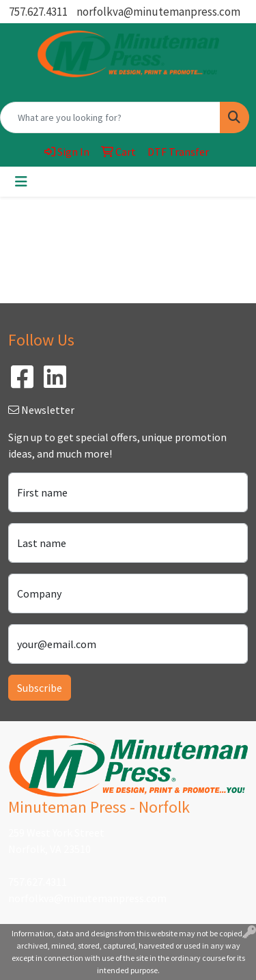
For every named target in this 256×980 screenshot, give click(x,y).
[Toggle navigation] (21, 182)
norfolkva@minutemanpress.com (158, 12)
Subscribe (40, 688)
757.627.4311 (38, 12)
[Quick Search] (110, 117)
